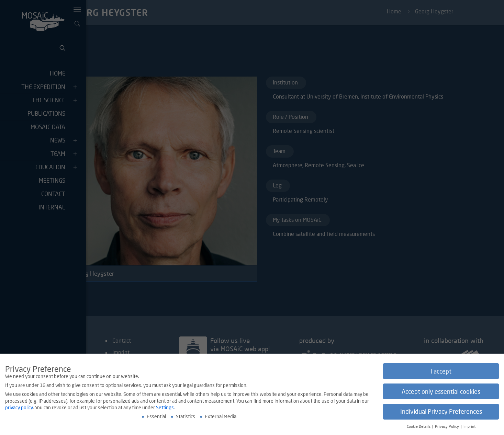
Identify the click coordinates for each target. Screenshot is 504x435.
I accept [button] (441, 372)
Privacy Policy (447, 427)
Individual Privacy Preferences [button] (441, 413)
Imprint (469, 427)
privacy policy (19, 408)
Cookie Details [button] (419, 427)
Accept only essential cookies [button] (441, 393)
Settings (165, 408)
